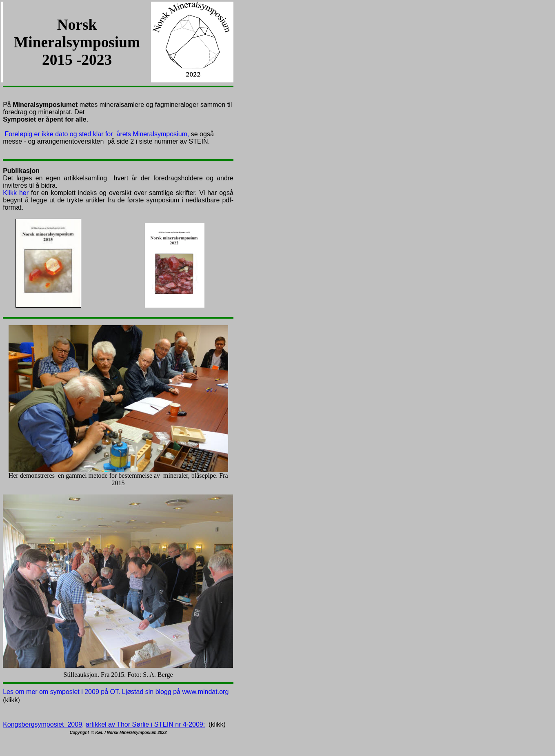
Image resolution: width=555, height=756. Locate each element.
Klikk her (16, 193)
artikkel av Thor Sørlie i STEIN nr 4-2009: (145, 724)
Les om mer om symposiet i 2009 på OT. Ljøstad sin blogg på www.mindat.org (116, 692)
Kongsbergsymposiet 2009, (43, 724)
